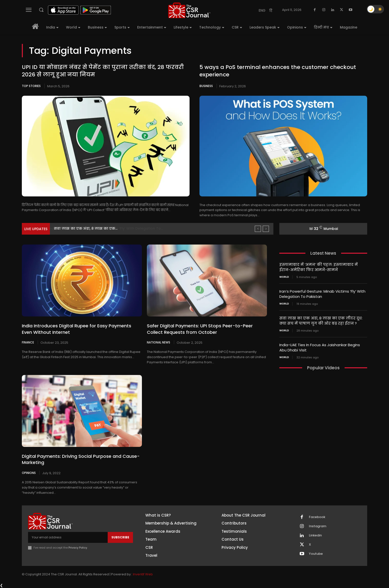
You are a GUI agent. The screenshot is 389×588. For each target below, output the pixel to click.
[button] (41, 10)
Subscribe (120, 537)
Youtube (316, 554)
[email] (68, 537)
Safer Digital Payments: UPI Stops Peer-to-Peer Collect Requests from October (200, 329)
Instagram (318, 526)
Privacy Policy (78, 548)
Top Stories (31, 86)
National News (159, 342)
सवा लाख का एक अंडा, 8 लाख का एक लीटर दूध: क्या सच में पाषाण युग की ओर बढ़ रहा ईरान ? (321, 321)
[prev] (258, 229)
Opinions (29, 473)
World (284, 277)
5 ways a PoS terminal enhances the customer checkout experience (278, 71)
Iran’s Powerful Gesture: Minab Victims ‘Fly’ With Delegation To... (111, 228)
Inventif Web (143, 574)
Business (206, 86)
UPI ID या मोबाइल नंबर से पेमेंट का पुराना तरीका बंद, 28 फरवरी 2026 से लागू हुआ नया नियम (103, 71)
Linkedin (315, 535)
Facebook (317, 517)
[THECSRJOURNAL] (189, 10)
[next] (266, 229)
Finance (28, 342)
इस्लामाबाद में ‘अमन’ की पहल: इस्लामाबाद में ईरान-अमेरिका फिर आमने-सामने (319, 267)
